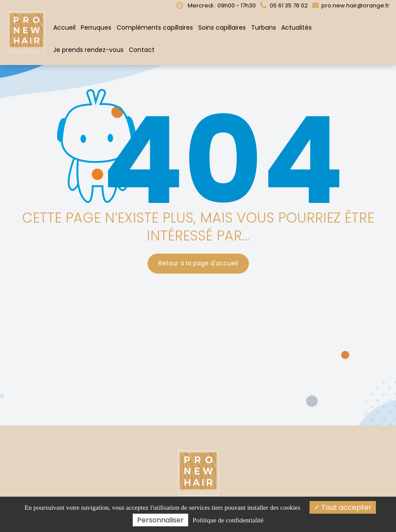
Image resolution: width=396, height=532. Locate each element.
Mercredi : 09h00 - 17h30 (216, 5)
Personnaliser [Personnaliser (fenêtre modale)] (160, 520)
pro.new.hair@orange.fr (351, 5)
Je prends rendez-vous (88, 50)
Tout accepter (343, 507)
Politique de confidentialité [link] (228, 520)
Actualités (296, 27)
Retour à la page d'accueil (198, 264)
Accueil (64, 27)
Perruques (96, 27)
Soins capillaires (222, 27)
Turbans (263, 27)
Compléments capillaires (155, 27)
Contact (142, 50)
